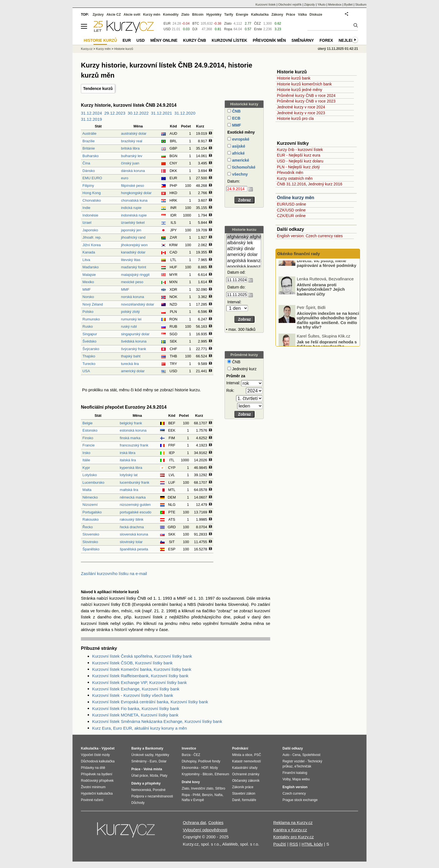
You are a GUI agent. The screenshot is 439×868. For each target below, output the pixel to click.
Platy (164, 776)
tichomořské (243, 167)
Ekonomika (190, 768)
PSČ (258, 755)
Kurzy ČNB (195, 40)
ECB (236, 118)
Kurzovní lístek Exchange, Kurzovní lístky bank (136, 689)
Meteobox (335, 4)
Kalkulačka (260, 15)
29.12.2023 (115, 113)
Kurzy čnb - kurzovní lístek (300, 150)
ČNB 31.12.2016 (291, 184)
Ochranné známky (246, 774)
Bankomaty (154, 748)
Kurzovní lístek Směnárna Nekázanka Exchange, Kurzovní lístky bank (157, 721)
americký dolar (244, 255)
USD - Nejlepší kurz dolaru (300, 161)
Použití (280, 844)
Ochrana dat (194, 822)
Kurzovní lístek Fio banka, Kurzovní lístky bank (136, 708)
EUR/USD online (291, 204)
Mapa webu (301, 779)
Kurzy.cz (87, 49)
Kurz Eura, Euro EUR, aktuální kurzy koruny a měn (139, 728)
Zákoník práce (243, 787)
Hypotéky (214, 15)
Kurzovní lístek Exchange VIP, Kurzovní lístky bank (139, 682)
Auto (286, 755)
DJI (195, 29)
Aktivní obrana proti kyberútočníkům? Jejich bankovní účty (321, 303)
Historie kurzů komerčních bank (304, 84)
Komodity (171, 15)
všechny (239, 174)
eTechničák (303, 766)
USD (167, 29)
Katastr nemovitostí (247, 761)
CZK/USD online (291, 210)
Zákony (277, 15)
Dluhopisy (189, 761)
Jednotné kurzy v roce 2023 (301, 113)
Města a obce (242, 755)
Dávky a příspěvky (146, 783)
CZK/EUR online (291, 216)
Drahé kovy (191, 782)
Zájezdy (310, 4)
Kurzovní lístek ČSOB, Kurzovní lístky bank (132, 663)
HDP (205, 768)
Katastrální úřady (245, 768)
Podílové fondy (209, 761)
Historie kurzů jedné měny (300, 90)
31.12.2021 (161, 113)
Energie (242, 15)
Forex (326, 40)
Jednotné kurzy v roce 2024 (301, 107)
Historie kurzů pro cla (295, 118)
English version (295, 787)
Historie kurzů (124, 49)
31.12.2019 (91, 119)
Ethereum (222, 774)
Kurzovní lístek (265, 4)
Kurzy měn (152, 15)
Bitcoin (198, 15)
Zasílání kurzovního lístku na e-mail (114, 573)
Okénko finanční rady (299, 254)
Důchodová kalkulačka (98, 761)
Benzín (207, 795)
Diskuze (316, 15)
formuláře (249, 800)
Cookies (216, 822)
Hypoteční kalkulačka (97, 793)
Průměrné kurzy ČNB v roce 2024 (306, 96)
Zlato (228, 24)
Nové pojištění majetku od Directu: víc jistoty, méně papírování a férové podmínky (327, 274)
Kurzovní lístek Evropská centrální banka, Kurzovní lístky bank (150, 702)
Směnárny (303, 40)
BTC (196, 24)
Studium (361, 4)
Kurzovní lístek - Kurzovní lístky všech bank (133, 695)
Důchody (138, 803)
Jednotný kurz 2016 (325, 184)
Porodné (159, 790)
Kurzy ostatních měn (295, 178)
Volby (286, 779)
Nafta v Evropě (193, 800)
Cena (296, 755)
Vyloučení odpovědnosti (205, 830)
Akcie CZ (114, 15)
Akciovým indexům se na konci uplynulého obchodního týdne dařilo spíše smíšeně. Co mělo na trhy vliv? (328, 334)
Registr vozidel (294, 761)
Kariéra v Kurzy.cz (290, 830)
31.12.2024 (91, 113)
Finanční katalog (295, 773)
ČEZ (258, 24)
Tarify (229, 15)
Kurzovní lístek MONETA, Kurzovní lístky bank (135, 715)
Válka (302, 15)
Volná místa (153, 769)
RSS (294, 844)
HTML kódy (312, 844)
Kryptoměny (191, 774)
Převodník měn (290, 173)
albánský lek (244, 243)
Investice (189, 748)
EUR (167, 24)
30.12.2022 (138, 113)
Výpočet (108, 748)
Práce (291, 15)
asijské (238, 146)
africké (238, 153)
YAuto (322, 4)
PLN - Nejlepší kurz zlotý (298, 167)
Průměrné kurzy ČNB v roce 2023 (306, 101)
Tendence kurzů (98, 89)
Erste (258, 29)
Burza (186, 755)
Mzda (154, 776)
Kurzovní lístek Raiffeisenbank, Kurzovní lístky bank (140, 676)
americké (240, 160)
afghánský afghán (244, 237)
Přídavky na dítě (93, 768)
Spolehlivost (311, 755)
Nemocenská (141, 790)
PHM (196, 795)
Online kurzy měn (296, 198)
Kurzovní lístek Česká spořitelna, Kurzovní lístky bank (142, 656)
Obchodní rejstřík (290, 4)
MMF (236, 125)
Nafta (219, 795)
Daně (236, 800)
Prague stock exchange (300, 800)
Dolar (163, 761)
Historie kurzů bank (294, 78)
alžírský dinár (244, 249)
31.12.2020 (185, 113)
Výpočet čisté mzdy (95, 755)
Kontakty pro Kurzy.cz (294, 837)
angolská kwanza (244, 261)
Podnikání (240, 748)
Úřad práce (140, 776)
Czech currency (294, 793)
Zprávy (98, 15)
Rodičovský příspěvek (97, 781)
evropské (240, 139)
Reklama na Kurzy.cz (293, 822)
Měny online (164, 40)
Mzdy (214, 768)
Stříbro (220, 788)
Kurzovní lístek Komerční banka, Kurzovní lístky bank (142, 669)
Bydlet (348, 4)
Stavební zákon (244, 793)
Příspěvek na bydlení (97, 774)
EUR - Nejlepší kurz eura (299, 155)
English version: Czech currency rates (310, 236)
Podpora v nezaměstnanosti (152, 796)
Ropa (228, 29)
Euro (153, 761)
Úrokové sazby (142, 755)
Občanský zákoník (246, 781)
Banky (136, 748)
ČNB (236, 111)
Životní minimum (93, 787)
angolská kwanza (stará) (244, 267)
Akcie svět (132, 15)
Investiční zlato (202, 788)
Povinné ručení (92, 800)
